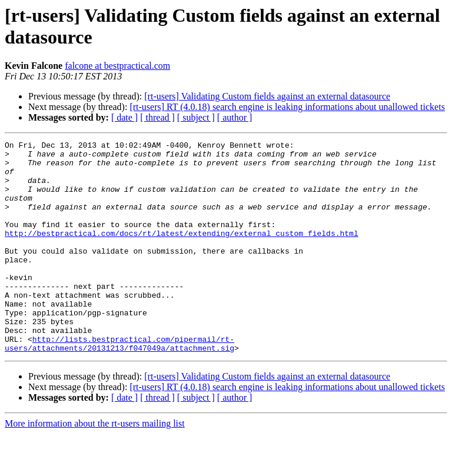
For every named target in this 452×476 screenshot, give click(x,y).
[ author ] (235, 117)
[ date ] (124, 117)
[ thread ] (157, 117)
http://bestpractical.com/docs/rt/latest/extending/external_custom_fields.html (182, 252)
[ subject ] (196, 117)
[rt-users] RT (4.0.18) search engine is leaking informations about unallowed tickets (287, 107)
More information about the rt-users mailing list (95, 466)
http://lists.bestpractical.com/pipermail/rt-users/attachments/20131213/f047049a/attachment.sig (119, 385)
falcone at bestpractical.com (117, 66)
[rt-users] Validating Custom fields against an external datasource (267, 96)
